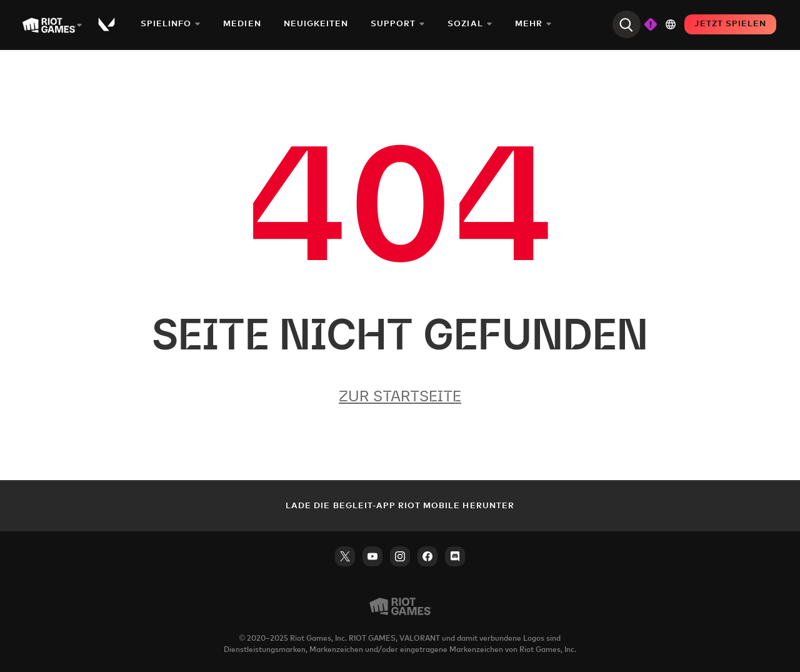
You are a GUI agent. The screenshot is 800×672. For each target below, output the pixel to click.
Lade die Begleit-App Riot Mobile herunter (400, 506)
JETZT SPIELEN (730, 24)
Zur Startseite (400, 396)
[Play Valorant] (107, 24)
